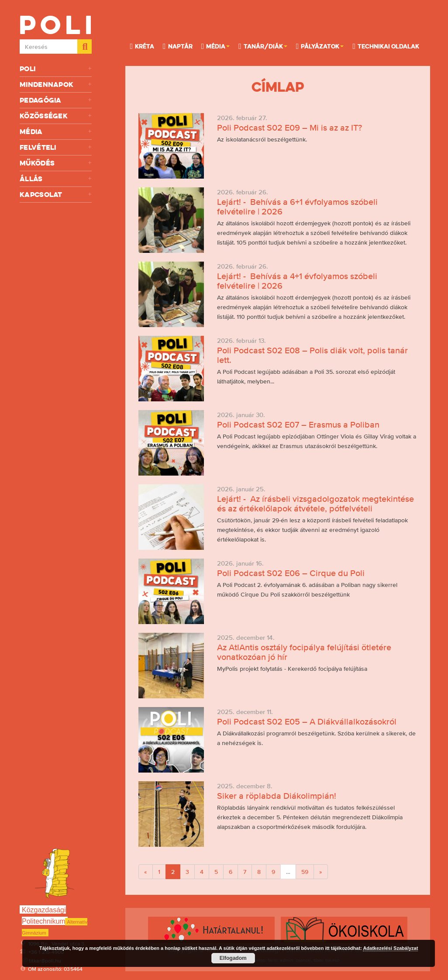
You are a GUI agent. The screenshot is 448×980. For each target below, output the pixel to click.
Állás (56, 179)
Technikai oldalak (386, 46)
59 (305, 872)
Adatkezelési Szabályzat (390, 948)
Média (56, 132)
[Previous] (146, 872)
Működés (56, 163)
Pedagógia (56, 100)
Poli (56, 69)
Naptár (178, 46)
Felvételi (56, 147)
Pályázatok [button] (320, 46)
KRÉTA (142, 46)
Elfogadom (233, 958)
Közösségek (56, 116)
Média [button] (216, 46)
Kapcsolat (56, 195)
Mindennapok (56, 85)
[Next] (321, 872)
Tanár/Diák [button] (263, 46)
